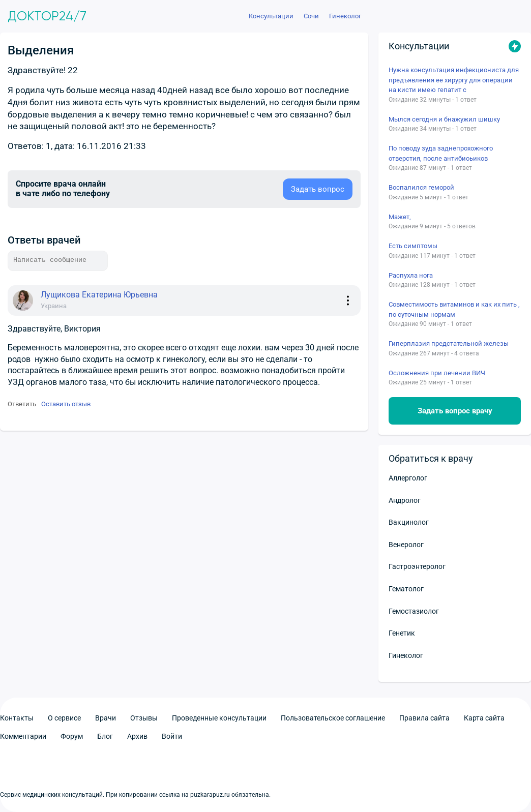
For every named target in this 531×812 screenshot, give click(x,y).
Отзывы (144, 718)
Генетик (402, 633)
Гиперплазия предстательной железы (449, 343)
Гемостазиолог (414, 611)
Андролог (405, 500)
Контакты (17, 718)
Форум (72, 736)
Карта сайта (484, 718)
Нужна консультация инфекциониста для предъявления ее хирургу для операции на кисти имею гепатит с (454, 80)
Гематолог (406, 589)
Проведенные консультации (219, 718)
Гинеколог (406, 655)
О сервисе (64, 718)
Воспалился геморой (421, 187)
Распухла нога (411, 275)
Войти (172, 736)
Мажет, (400, 217)
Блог (105, 736)
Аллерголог (408, 478)
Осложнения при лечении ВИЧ (437, 373)
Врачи (106, 718)
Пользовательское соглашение (333, 718)
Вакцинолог (409, 522)
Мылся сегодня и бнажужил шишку (444, 119)
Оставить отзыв (66, 404)
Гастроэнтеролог (417, 566)
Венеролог (406, 545)
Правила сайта (424, 718)
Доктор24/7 (47, 16)
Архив (137, 736)
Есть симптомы (413, 246)
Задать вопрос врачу (455, 411)
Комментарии (23, 736)
